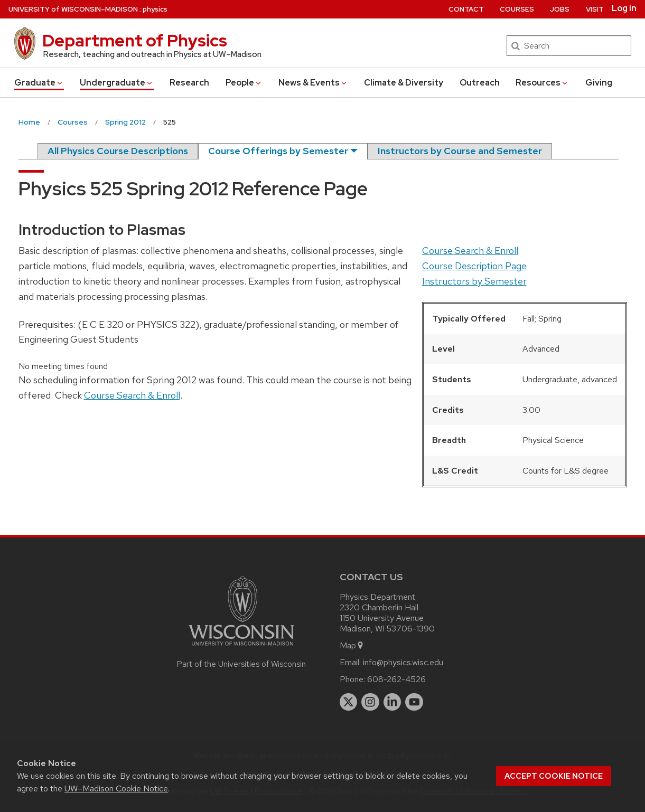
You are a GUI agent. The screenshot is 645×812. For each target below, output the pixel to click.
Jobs (560, 9)
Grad (39, 83)
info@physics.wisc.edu (403, 662)
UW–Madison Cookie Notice (116, 789)
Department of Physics (135, 40)
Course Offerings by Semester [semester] (278, 151)
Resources (542, 83)
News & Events (313, 83)
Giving (599, 83)
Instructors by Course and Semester (460, 151)
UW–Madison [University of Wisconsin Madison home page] (73, 9)
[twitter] (349, 702)
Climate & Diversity (404, 83)
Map (352, 645)
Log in (624, 8)
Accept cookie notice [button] (554, 776)
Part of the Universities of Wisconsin (241, 664)
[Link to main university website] (241, 648)
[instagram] (370, 702)
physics (155, 9)
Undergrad (117, 83)
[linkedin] (392, 702)
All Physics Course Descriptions (118, 151)
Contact (466, 9)
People (244, 83)
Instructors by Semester (474, 281)
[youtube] (414, 702)
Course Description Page (474, 266)
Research (189, 83)
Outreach (480, 83)
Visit (595, 9)
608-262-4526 (396, 679)
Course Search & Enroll (470, 251)
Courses (517, 9)
